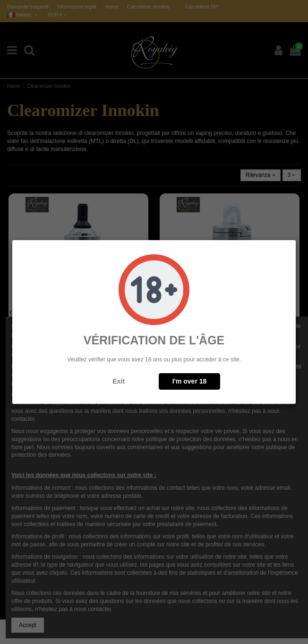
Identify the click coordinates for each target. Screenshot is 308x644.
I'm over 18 (190, 381)
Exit (119, 381)
